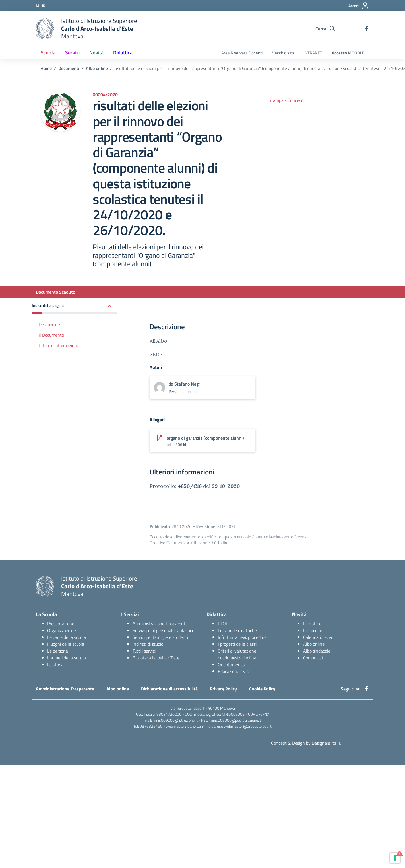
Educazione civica (234, 671)
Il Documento (51, 335)
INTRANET (313, 53)
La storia (55, 665)
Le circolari (313, 630)
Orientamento (231, 665)
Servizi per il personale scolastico (163, 630)
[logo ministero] (45, 29)
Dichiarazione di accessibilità (169, 689)
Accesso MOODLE (348, 53)
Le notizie (312, 624)
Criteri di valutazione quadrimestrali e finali (238, 654)
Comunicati (314, 658)
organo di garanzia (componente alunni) (205, 438)
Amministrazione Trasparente (160, 624)
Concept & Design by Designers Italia (306, 743)
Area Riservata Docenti (242, 53)
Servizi (72, 53)
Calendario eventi (320, 637)
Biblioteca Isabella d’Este (156, 658)
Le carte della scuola (67, 637)
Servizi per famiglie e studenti (160, 637)
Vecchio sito (283, 53)
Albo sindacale (317, 651)
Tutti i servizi (144, 651)
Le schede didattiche (237, 630)
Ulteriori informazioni (58, 345)
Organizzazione (62, 630)
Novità (96, 53)
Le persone (58, 651)
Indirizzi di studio (148, 644)
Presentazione (61, 624)
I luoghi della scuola (66, 644)
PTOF (223, 624)
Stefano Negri (188, 384)
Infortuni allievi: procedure (242, 637)
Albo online (314, 644)
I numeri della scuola (67, 658)
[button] (75, 306)
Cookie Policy (262, 689)
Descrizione (49, 324)
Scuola (48, 53)
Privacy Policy (223, 689)
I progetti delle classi (237, 644)
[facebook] (367, 29)
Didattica (123, 53)
